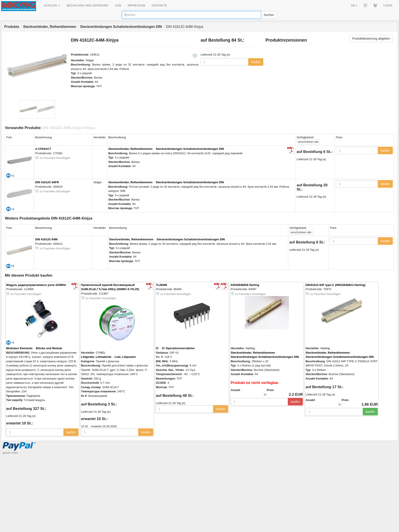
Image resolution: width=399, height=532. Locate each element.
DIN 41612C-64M (46, 239)
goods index (10, 453)
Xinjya (90, 60)
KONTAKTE (159, 5)
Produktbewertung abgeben (371, 39)
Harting (250, 348)
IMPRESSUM (136, 5)
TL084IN (161, 285)
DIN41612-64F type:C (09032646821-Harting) (335, 285)
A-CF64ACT (43, 149)
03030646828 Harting (245, 285)
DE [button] (354, 5)
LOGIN (388, 5)
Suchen (269, 15)
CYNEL (101, 353)
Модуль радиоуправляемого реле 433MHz (36, 285)
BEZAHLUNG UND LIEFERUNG (87, 5)
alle (308, 142)
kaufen (256, 62)
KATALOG (52, 5)
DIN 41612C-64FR (47, 182)
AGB (118, 5)
